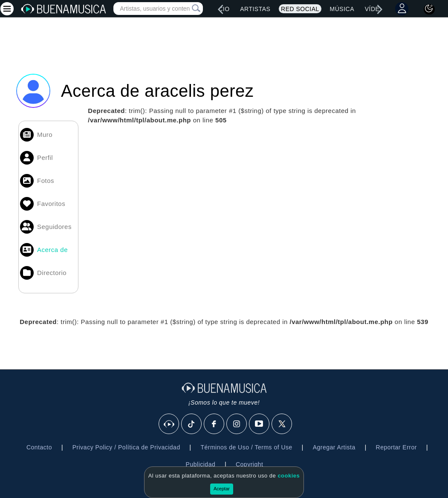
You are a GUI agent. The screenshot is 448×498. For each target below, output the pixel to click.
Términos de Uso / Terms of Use (246, 447)
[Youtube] (260, 424)
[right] (379, 9)
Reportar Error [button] (396, 447)
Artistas (255, 9)
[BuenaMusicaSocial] (169, 424)
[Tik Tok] (192, 424)
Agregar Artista (334, 447)
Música (342, 9)
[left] (221, 9)
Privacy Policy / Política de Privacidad (126, 447)
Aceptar (222, 489)
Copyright (249, 464)
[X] (282, 424)
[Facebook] (214, 424)
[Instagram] (237, 424)
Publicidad (201, 464)
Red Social (300, 9)
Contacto (39, 447)
